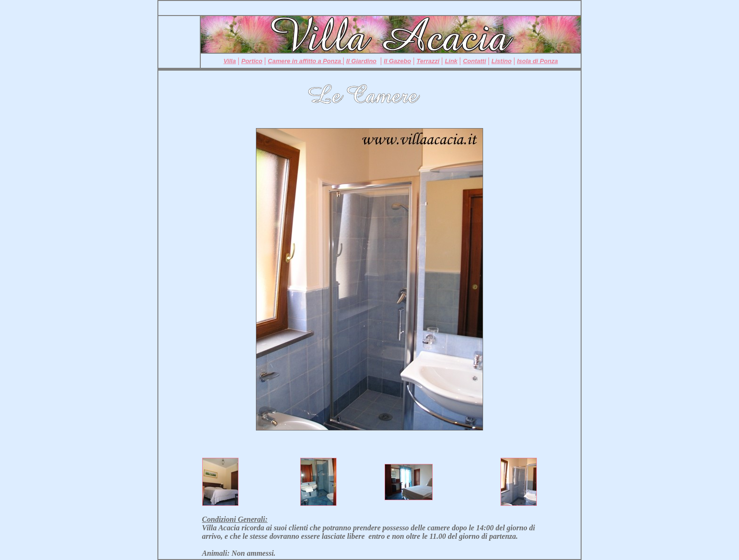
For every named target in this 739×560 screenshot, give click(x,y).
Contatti (474, 61)
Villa (230, 61)
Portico (252, 61)
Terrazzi (428, 61)
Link (451, 61)
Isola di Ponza (538, 61)
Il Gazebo (397, 61)
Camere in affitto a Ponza (305, 61)
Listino (502, 61)
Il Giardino (361, 61)
